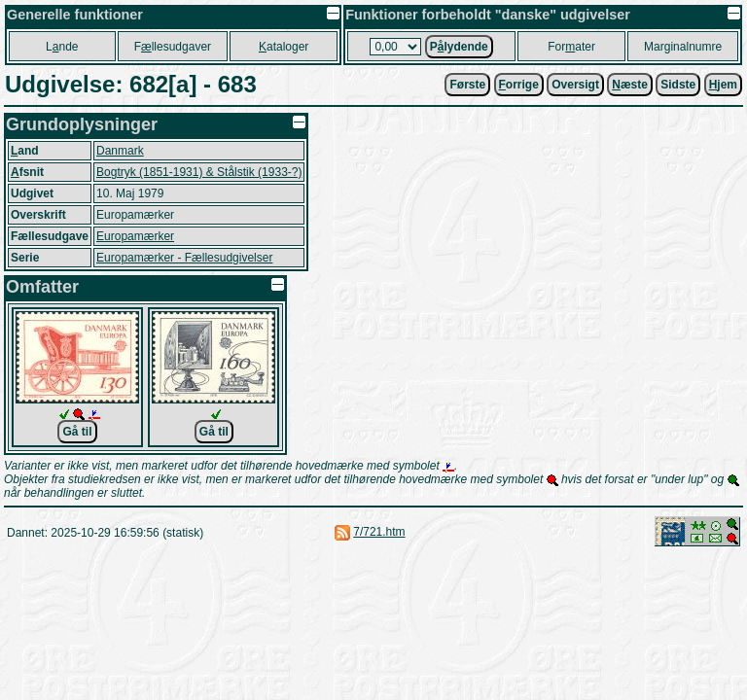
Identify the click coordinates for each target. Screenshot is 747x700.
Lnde (62, 47)
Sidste (678, 85)
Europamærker (135, 236)
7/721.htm (379, 532)
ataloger (284, 47)
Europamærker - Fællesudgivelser (184, 258)
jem (723, 85)
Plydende (459, 47)
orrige (519, 85)
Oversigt (575, 85)
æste (630, 85)
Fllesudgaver (173, 47)
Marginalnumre (683, 47)
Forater (571, 47)
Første (467, 85)
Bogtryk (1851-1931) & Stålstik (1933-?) (199, 172)
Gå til (77, 432)
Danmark (120, 151)
